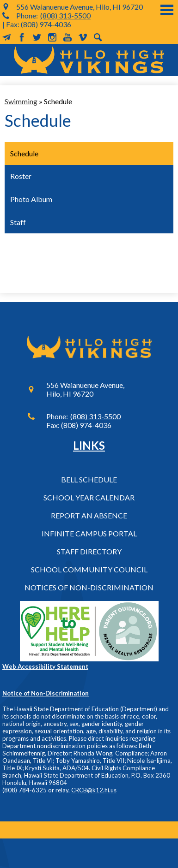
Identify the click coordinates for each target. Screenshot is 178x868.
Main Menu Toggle (167, 10)
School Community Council (89, 569)
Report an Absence (89, 515)
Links (89, 445)
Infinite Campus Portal (89, 533)
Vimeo (83, 37)
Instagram (52, 37)
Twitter (37, 37)
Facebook (22, 37)
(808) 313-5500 (65, 15)
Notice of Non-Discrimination (46, 693)
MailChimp (6, 37)
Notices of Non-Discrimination (89, 587)
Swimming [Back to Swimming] (21, 101)
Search (98, 37)
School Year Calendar (89, 497)
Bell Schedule (89, 479)
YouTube (68, 37)
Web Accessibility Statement (45, 666)
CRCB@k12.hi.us (94, 790)
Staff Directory (89, 551)
